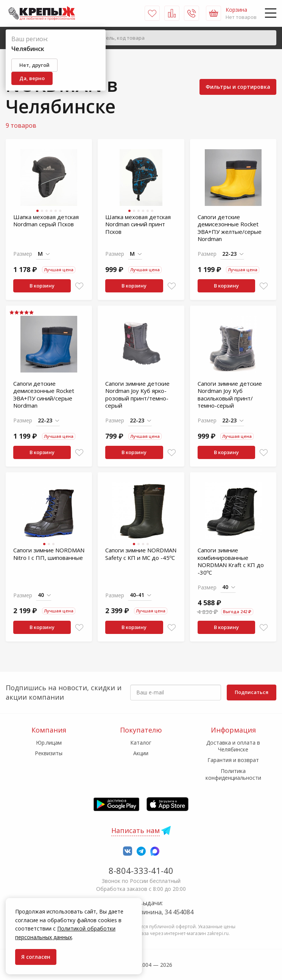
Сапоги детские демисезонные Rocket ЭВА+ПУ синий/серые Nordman (44, 395)
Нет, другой (34, 65)
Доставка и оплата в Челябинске (233, 746)
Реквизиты (49, 753)
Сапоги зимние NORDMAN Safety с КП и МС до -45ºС (141, 554)
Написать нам (136, 830)
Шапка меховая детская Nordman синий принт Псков (138, 224)
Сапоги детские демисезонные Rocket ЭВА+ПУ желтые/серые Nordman (230, 228)
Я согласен (36, 957)
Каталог (141, 743)
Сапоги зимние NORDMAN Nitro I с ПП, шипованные (49, 554)
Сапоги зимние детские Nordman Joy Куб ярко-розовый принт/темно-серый (137, 395)
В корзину (42, 286)
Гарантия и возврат (233, 760)
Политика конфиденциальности (233, 774)
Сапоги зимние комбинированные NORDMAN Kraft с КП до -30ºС (231, 561)
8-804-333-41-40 (141, 870)
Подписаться (252, 692)
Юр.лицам (49, 743)
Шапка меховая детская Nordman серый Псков (46, 221)
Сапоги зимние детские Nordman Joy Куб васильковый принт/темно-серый (230, 395)
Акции (141, 753)
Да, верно (32, 78)
